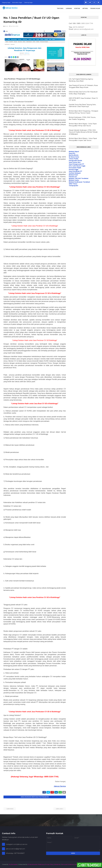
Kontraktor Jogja (17, 2)
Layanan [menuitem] (69, 8)
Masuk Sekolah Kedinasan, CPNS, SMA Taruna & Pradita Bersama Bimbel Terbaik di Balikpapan (83, 132)
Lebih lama (59, 809)
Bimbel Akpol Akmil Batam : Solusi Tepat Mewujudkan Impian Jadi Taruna (83, 139)
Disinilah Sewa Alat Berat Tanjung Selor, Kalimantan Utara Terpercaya (82, 106)
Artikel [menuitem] (85, 8)
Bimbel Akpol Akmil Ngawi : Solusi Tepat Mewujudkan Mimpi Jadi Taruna (83, 125)
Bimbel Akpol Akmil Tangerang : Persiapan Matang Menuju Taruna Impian (84, 112)
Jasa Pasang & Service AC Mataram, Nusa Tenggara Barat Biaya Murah (83, 86)
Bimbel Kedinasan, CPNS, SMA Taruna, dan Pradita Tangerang (82, 118)
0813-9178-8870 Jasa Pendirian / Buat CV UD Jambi (83, 99)
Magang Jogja (6, 2)
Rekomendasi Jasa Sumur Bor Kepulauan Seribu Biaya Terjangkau (83, 93)
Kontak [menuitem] (77, 8)
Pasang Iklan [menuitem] (95, 8)
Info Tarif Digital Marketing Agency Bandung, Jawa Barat (81, 80)
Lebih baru (10, 809)
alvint (6, 26)
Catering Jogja (28, 2)
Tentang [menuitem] (60, 8)
